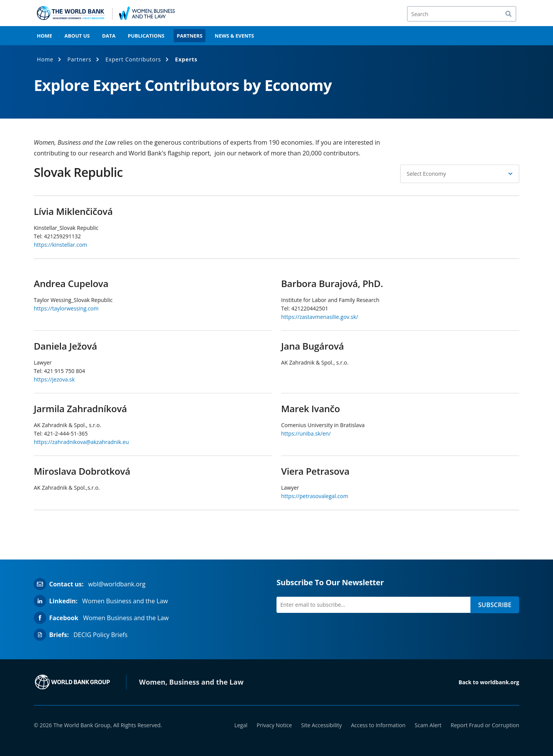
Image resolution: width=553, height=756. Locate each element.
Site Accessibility (321, 725)
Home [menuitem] (45, 36)
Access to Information (378, 725)
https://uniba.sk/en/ (306, 433)
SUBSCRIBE (495, 605)
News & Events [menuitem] (234, 36)
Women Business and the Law (125, 601)
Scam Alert (428, 725)
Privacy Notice (274, 725)
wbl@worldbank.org (117, 584)
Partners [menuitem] (190, 36)
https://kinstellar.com (60, 245)
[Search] (462, 14)
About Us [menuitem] (77, 36)
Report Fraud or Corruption (485, 725)
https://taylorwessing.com (66, 308)
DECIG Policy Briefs (100, 635)
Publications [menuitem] (146, 36)
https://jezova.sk (54, 379)
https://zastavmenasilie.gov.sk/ (320, 317)
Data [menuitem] (109, 36)
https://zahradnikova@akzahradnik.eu (81, 442)
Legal (241, 725)
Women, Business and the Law (191, 682)
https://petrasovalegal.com (315, 496)
